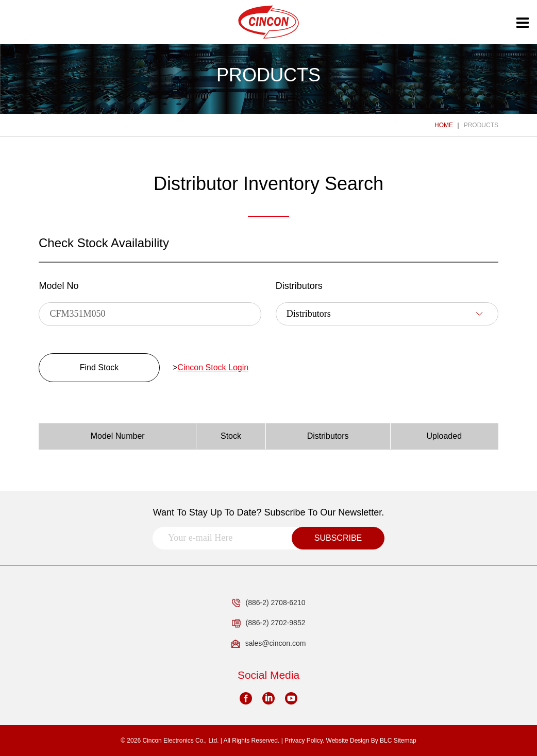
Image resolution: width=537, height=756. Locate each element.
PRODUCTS (481, 125)
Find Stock (99, 367)
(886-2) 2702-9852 (269, 623)
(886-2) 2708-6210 (269, 603)
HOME (444, 125)
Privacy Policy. (304, 741)
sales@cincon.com (269, 644)
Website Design (348, 741)
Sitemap (405, 741)
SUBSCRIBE (338, 538)
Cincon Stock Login (213, 367)
